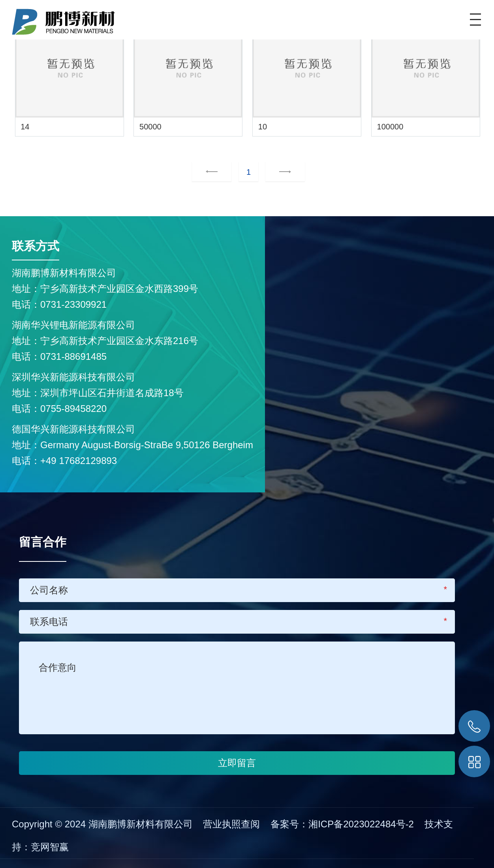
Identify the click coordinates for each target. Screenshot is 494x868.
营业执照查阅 (231, 824)
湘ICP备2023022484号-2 (363, 824)
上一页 (212, 172)
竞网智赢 (50, 847)
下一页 (275, 172)
